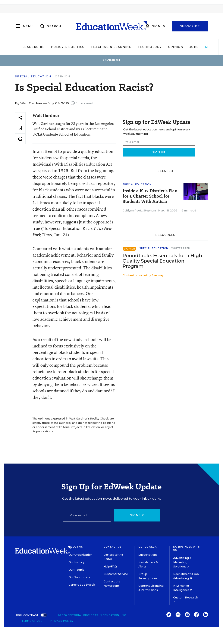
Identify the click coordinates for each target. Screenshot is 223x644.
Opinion (176, 47)
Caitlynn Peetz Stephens (140, 210)
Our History (76, 562)
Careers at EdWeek (82, 585)
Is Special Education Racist (69, 228)
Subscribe (190, 26)
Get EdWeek (148, 547)
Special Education (33, 76)
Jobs (194, 47)
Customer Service (116, 574)
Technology (150, 47)
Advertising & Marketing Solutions (182, 562)
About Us (76, 547)
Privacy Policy (62, 621)
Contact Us (113, 547)
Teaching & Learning (111, 47)
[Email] (87, 515)
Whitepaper (181, 248)
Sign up (137, 515)
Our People (76, 570)
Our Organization (81, 555)
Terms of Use (32, 621)
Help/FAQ (110, 566)
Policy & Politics (68, 47)
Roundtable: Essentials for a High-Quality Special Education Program (163, 261)
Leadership (34, 47)
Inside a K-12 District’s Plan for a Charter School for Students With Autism (150, 196)
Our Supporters (79, 577)
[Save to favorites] (20, 128)
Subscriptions (148, 555)
